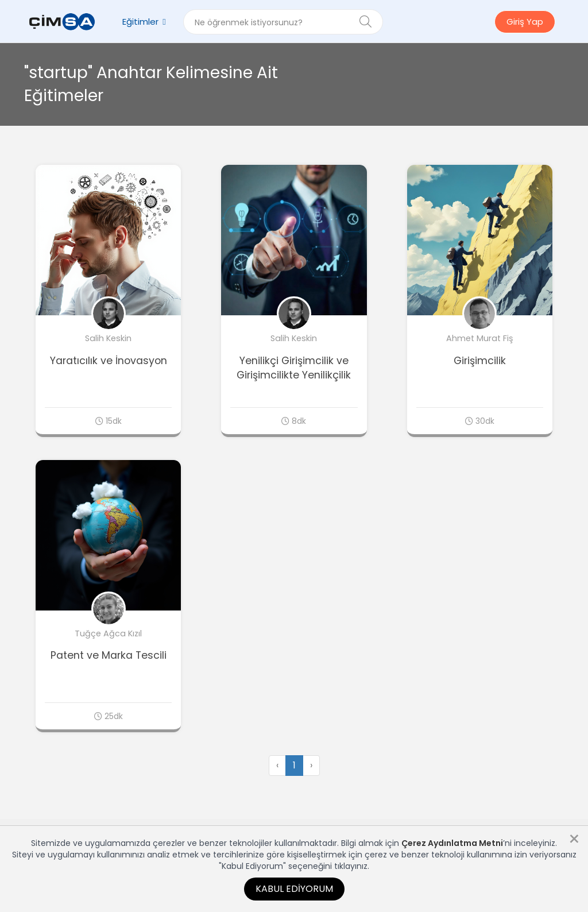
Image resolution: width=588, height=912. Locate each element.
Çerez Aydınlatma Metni (452, 843)
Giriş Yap (525, 22)
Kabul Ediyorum (294, 889)
